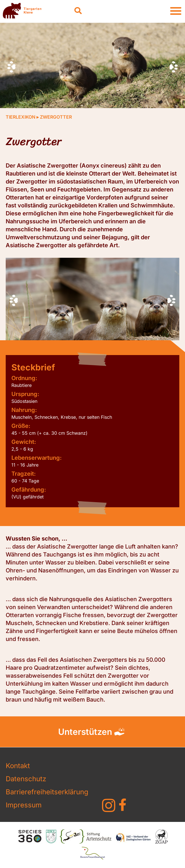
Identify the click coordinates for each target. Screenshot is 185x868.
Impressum (24, 805)
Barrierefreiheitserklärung (47, 792)
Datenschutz (26, 779)
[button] (78, 11)
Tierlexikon (21, 117)
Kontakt (18, 766)
